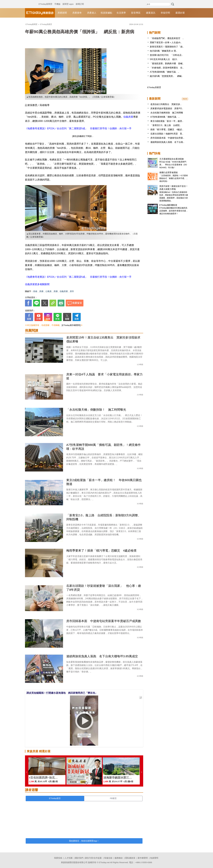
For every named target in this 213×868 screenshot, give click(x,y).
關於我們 (79, 858)
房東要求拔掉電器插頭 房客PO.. (167, 108)
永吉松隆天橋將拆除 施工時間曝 (167, 113)
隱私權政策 (130, 858)
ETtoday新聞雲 (45, 1)
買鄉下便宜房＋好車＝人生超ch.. (166, 42)
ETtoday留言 (55, 798)
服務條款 (119, 858)
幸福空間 (165, 13)
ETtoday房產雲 (40, 13)
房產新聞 (62, 13)
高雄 (35, 291)
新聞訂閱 (80, 1)
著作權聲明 (143, 858)
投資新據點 (106, 13)
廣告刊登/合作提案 (93, 858)
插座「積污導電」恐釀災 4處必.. (167, 129)
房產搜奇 (77, 13)
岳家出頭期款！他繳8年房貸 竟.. (167, 134)
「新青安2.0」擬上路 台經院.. (166, 125)
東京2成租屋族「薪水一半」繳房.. (167, 121)
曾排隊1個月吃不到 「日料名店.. (166, 55)
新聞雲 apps (68, 1)
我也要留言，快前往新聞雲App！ (84, 841)
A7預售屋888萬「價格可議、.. (164, 72)
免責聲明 (154, 858)
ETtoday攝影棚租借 (168, 205)
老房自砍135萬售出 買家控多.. (166, 104)
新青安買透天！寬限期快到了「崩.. (167, 47)
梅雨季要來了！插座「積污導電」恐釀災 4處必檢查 (101, 551)
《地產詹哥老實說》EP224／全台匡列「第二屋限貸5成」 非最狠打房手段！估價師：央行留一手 (78, 128)
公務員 (48, 291)
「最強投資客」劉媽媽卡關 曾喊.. (167, 63)
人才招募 (69, 858)
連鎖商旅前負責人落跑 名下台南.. (167, 142)
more (185, 99)
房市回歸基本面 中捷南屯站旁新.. (167, 138)
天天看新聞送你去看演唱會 (172, 159)
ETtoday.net (104, 862)
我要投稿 (58, 858)
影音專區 (136, 13)
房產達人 (92, 13)
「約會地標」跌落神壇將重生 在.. (167, 68)
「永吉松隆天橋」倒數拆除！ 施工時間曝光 (96, 410)
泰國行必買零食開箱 (169, 172)
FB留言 (113, 798)
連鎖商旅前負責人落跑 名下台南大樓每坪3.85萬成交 (102, 656)
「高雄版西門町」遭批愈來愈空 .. (167, 38)
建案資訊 (151, 13)
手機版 (57, 1)
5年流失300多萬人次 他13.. (164, 59)
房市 (72, 291)
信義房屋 (128, 117)
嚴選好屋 (180, 13)
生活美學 (121, 13)
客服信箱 (108, 858)
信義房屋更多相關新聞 (37, 284)
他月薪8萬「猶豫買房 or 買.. (163, 51)
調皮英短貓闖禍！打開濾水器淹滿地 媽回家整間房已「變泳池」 (62, 693)
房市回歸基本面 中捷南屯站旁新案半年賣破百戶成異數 (104, 621)
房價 (41, 291)
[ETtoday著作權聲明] (71, 325)
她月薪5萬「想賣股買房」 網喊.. (166, 76)
